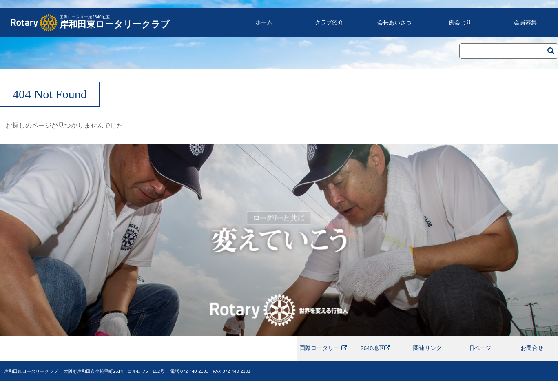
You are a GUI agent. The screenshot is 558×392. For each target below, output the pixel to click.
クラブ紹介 (329, 22)
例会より (460, 22)
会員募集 (525, 22)
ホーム (264, 22)
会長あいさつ (394, 22)
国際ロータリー (323, 354)
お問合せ (532, 354)
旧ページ (480, 354)
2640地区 (375, 354)
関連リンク (427, 354)
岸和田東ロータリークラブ (115, 20)
